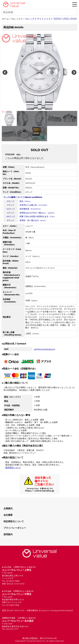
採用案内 (8, 534)
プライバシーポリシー (15, 528)
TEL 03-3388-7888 (11, 605)
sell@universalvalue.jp (44, 349)
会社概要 (8, 515)
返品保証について (13, 467)
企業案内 (8, 508)
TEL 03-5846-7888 (11, 581)
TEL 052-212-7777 (10, 629)
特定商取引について (14, 521)
